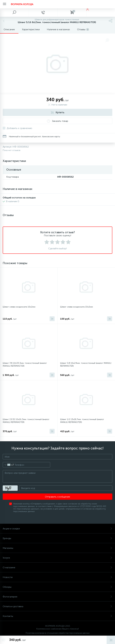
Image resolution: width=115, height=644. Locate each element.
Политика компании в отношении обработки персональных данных (58, 633)
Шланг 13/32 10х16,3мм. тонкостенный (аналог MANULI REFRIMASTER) (26, 421)
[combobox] (8, 465)
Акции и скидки (57, 529)
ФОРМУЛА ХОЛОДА (22, 4)
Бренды (57, 538)
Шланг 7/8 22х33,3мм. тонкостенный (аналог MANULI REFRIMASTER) (25, 364)
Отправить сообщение (57, 497)
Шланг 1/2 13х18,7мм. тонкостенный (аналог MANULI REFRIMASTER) (82, 421)
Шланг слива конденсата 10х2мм (77, 307)
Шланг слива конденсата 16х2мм (19, 307)
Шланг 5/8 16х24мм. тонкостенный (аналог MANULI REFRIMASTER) (86, 364)
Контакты (57, 616)
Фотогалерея (57, 597)
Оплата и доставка (57, 606)
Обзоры (57, 587)
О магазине (57, 567)
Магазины (57, 548)
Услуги (57, 558)
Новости (57, 577)
